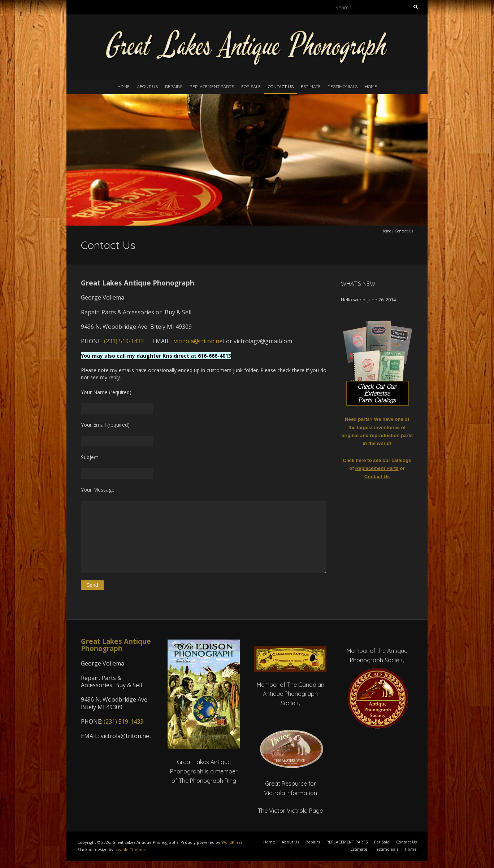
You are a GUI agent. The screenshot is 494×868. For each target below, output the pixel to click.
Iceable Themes (130, 849)
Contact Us (281, 86)
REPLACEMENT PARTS (212, 86)
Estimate (311, 86)
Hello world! (354, 300)
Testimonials (343, 86)
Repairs (174, 86)
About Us (147, 86)
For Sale (251, 86)
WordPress (232, 842)
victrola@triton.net (199, 341)
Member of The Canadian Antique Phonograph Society (291, 694)
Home (123, 86)
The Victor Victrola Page (290, 811)
